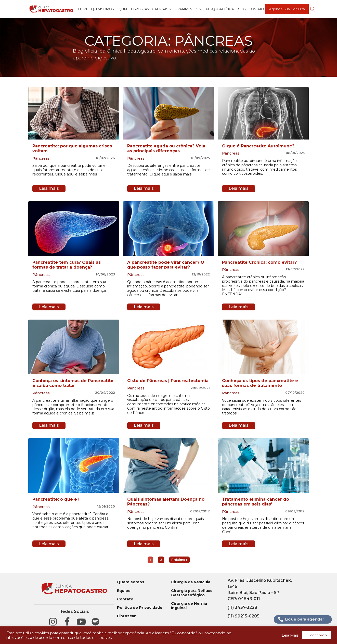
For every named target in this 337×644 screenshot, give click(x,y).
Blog (241, 9)
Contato (256, 9)
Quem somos (131, 582)
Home (83, 9)
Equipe (122, 9)
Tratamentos (189, 9)
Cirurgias (163, 9)
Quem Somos (102, 9)
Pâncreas (41, 158)
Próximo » (179, 560)
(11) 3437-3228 (242, 607)
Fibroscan (140, 9)
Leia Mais (290, 635)
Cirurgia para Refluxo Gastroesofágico (192, 593)
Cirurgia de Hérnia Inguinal (189, 606)
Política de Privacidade (140, 608)
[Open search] (313, 9)
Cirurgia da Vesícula (191, 582)
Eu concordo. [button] (316, 635)
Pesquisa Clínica (220, 9)
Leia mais (49, 188)
